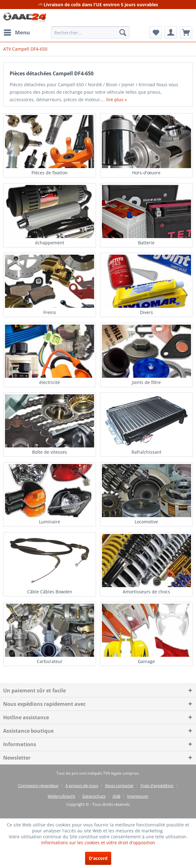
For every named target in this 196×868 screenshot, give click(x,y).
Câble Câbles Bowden (50, 592)
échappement (50, 243)
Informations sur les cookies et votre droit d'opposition (98, 843)
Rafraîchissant (146, 452)
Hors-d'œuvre (146, 173)
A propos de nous (82, 786)
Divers (146, 312)
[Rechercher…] (90, 32)
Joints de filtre (146, 382)
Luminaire (50, 522)
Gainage (146, 661)
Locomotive (146, 522)
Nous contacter (119, 786)
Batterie (146, 243)
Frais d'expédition (157, 786)
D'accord (98, 858)
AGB (116, 796)
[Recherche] (123, 32)
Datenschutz (94, 796)
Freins (50, 312)
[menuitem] (17, 32)
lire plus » (117, 100)
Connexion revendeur (38, 786)
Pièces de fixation (50, 173)
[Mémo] (155, 32)
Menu (17, 32)
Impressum (138, 796)
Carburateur (50, 661)
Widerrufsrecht (62, 796)
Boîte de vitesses (50, 452)
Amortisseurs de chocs (146, 592)
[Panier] (186, 32)
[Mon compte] (171, 32)
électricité (50, 382)
